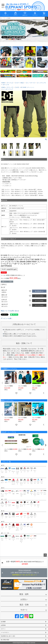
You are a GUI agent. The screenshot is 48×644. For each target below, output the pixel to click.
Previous (2, 32)
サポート (24, 610)
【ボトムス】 (6, 85)
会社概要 (3, 622)
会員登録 (3, 625)
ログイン (3, 629)
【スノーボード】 (30, 83)
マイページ (35, 14)
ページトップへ (45, 555)
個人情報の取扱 (5, 640)
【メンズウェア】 (41, 83)
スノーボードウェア (8, 89)
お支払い (24, 599)
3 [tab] (26, 44)
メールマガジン (5, 632)
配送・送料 (24, 594)
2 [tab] (24, 44)
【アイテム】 (10, 83)
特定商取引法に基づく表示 (8, 636)
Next (46, 32)
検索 (46, 18)
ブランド (16, 14)
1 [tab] (23, 44)
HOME (3, 83)
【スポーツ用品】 (19, 83)
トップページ (5, 14)
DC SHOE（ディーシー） (28, 87)
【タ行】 (17, 87)
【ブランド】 (10, 87)
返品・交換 (24, 605)
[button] (2, 383)
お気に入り (25, 14)
